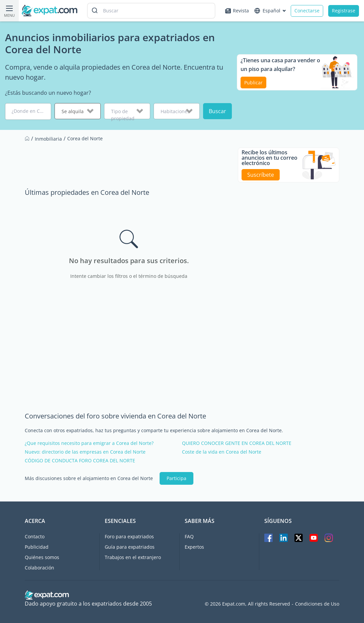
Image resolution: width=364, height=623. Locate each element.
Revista (237, 11)
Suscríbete (261, 175)
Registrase (344, 11)
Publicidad (37, 547)
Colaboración (39, 568)
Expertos (194, 547)
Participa (176, 478)
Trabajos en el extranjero (133, 557)
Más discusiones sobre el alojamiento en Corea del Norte (89, 478)
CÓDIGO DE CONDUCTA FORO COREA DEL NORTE (80, 461)
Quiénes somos (42, 557)
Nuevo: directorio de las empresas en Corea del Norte (85, 452)
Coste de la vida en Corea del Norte (222, 452)
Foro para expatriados (129, 536)
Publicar (253, 83)
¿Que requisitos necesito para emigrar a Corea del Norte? (89, 443)
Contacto (35, 536)
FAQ (189, 536)
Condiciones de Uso (317, 604)
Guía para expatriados (130, 547)
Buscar (217, 111)
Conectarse (307, 11)
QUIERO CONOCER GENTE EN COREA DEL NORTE (237, 443)
